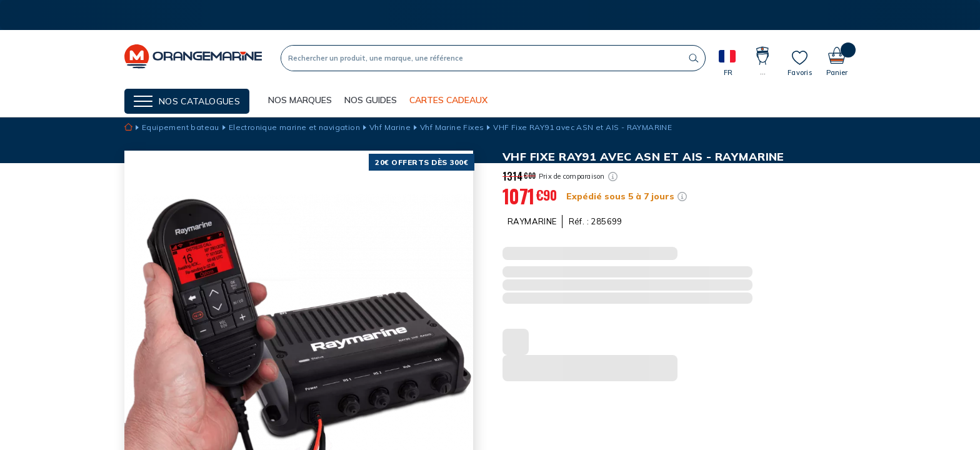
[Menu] (187, 101)
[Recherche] (482, 58)
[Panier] (837, 58)
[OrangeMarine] (193, 58)
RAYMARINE (532, 221)
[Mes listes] (800, 63)
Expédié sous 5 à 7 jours (620, 196)
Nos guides (371, 100)
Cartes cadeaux (448, 100)
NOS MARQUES (300, 100)
